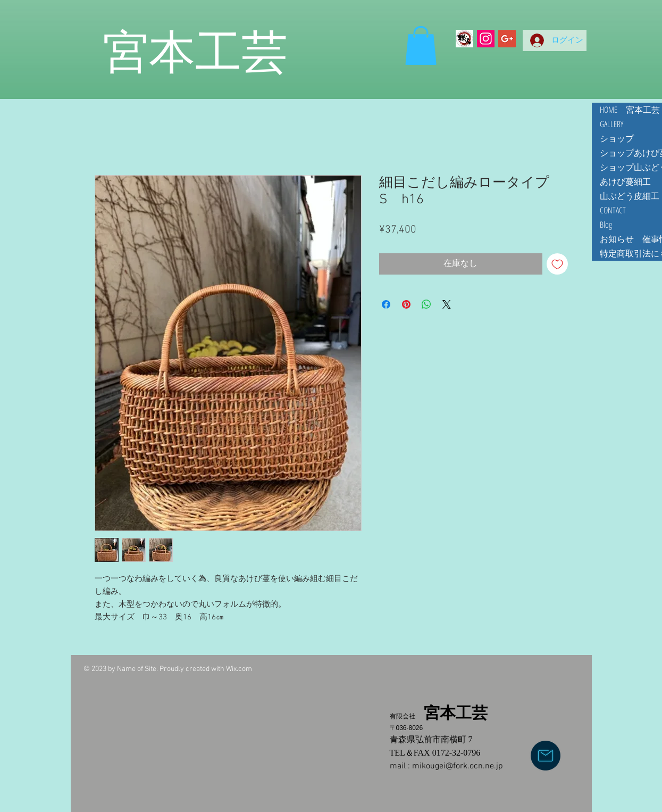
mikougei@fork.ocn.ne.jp (458, 766)
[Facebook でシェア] (386, 304)
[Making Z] (464, 39)
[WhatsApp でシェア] (426, 304)
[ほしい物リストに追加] (557, 264)
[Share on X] (447, 304)
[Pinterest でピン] (406, 304)
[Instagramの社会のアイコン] (486, 39)
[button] (421, 45)
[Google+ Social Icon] (507, 39)
